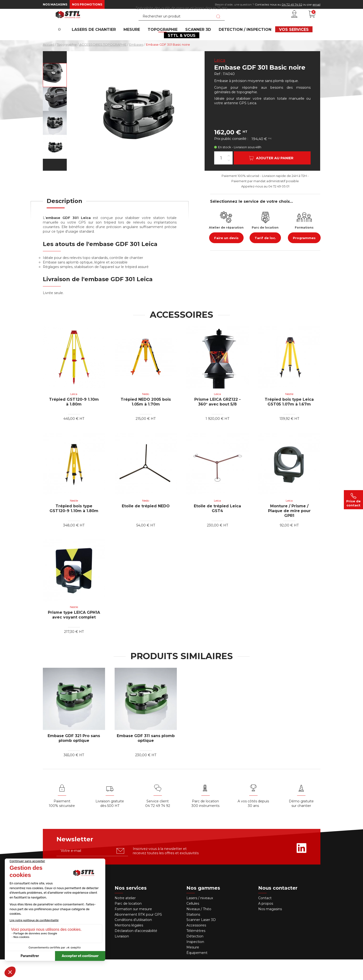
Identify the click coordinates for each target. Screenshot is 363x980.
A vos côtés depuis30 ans (253, 824)
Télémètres (196, 952)
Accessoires (196, 946)
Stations (194, 935)
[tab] (64, 225)
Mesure (193, 968)
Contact (265, 919)
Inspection (195, 963)
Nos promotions (87, 4)
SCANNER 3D (198, 44)
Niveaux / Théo (199, 930)
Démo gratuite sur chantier (301, 824)
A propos (266, 924)
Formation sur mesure (133, 930)
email (317, 4)
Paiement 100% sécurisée (62, 824)
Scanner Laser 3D (201, 941)
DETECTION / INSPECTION (241, 44)
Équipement (197, 974)
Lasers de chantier (102, 44)
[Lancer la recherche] (218, 25)
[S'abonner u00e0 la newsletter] (120, 871)
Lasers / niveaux (200, 919)
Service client (158, 822)
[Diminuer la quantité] (229, 181)
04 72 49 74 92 (292, 4)
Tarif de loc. (265, 259)
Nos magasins (55, 4)
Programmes (304, 259)
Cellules (193, 924)
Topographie (165, 44)
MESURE (137, 44)
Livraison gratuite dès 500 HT (110, 824)
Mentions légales (129, 946)
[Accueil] (68, 41)
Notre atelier (125, 919)
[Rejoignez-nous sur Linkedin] (302, 869)
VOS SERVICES (287, 44)
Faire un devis (226, 259)
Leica (220, 81)
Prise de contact (353, 500)
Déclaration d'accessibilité (136, 952)
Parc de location (128, 924)
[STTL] (68, 22)
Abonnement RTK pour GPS (138, 935)
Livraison (122, 957)
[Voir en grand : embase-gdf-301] (55, 96)
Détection (195, 957)
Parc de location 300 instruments (205, 824)
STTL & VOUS (182, 54)
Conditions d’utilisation (133, 941)
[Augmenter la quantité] (229, 176)
